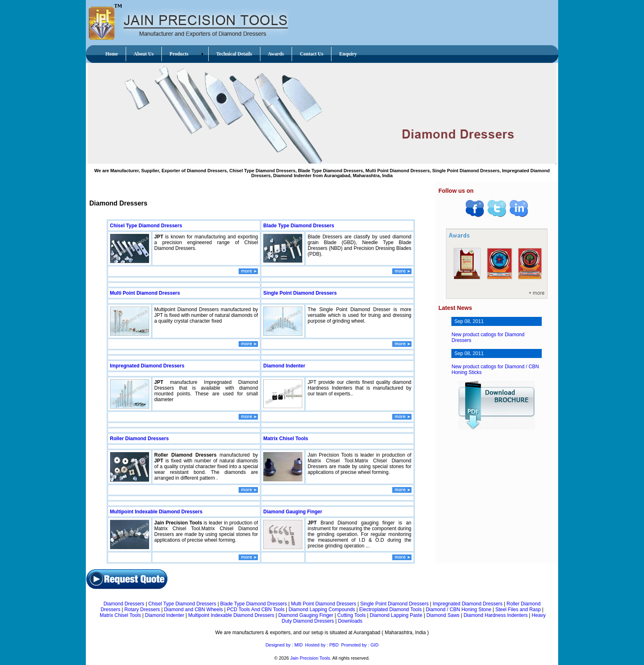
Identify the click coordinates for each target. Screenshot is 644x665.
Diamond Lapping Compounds (322, 610)
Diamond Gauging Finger (293, 512)
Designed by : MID (284, 645)
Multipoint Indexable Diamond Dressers (156, 512)
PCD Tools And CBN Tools (255, 610)
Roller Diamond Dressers (139, 439)
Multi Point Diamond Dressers (145, 293)
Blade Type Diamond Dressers (299, 226)
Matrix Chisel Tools (286, 439)
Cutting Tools (351, 615)
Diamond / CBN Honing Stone (459, 610)
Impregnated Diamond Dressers (147, 366)
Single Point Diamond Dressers (300, 293)
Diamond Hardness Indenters (496, 615)
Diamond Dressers (124, 604)
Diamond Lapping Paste (396, 615)
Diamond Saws (443, 615)
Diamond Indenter (284, 366)
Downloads (350, 621)
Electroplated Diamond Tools (390, 610)
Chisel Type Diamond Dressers (146, 226)
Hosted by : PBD (322, 645)
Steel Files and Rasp (518, 610)
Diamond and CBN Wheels (193, 610)
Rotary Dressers (142, 610)
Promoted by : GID (360, 645)
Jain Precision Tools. (311, 658)
